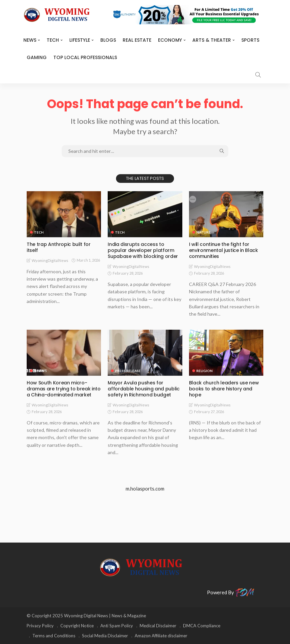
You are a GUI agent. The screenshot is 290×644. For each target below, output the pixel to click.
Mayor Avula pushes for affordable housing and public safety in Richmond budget (143, 389)
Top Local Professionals (85, 57)
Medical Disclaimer (158, 626)
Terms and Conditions (54, 636)
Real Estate (137, 40)
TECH (53, 40)
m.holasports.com (145, 489)
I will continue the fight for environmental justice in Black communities (223, 250)
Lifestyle (80, 40)
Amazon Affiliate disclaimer (161, 636)
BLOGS (108, 40)
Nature (203, 232)
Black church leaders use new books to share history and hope (224, 389)
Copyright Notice (77, 626)
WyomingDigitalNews (50, 260)
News (30, 40)
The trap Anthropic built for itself (58, 247)
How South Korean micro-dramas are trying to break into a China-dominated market (63, 389)
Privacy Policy (40, 626)
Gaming (37, 57)
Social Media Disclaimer (105, 636)
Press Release (128, 371)
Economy (170, 40)
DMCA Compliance (202, 626)
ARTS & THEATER (212, 40)
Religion (204, 371)
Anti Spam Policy (117, 626)
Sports (250, 40)
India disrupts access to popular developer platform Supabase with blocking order (143, 250)
